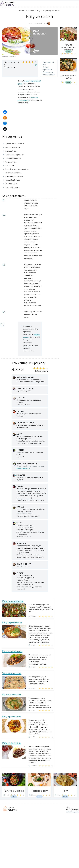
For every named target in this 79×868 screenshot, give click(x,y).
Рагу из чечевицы (12, 651)
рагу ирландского (23, 468)
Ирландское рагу (12, 694)
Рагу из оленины (12, 743)
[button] (77, 4)
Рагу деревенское (12, 622)
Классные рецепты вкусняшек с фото (7, 4)
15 (36, 65)
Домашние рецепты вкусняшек (10, 809)
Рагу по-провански (13, 601)
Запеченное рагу (12, 673)
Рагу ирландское (12, 716)
